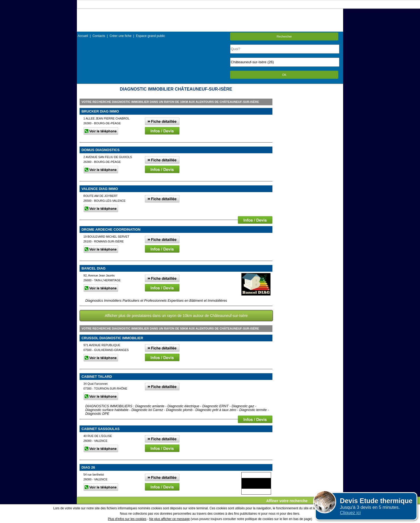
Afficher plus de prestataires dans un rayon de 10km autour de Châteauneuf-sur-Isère (176, 316)
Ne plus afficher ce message (169, 519)
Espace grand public (150, 36)
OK (284, 75)
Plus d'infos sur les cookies (127, 519)
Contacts (99, 36)
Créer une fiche (121, 36)
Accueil (83, 36)
